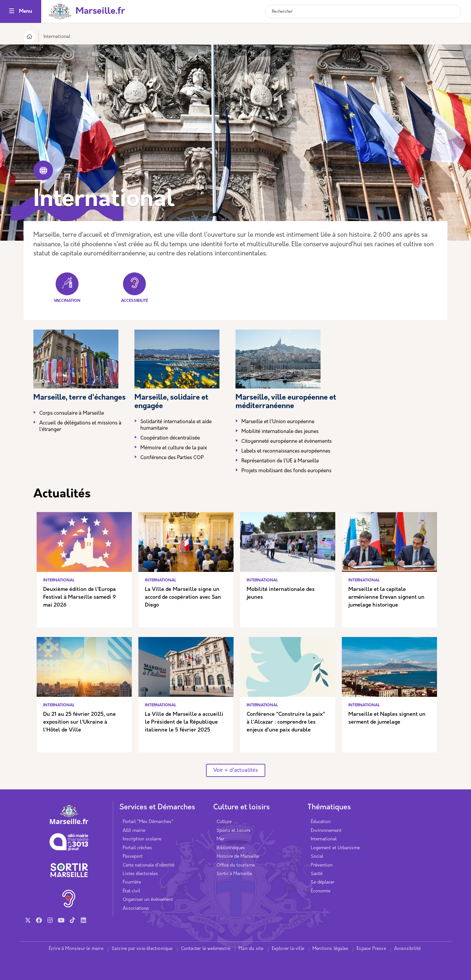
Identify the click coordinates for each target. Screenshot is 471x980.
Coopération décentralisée (170, 438)
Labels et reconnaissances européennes (286, 451)
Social (317, 857)
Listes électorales (140, 874)
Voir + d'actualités (236, 770)
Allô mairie (134, 831)
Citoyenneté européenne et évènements (287, 442)
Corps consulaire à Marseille (72, 413)
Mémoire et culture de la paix (174, 448)
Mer (220, 839)
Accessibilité (134, 288)
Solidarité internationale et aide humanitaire (176, 425)
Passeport (133, 857)
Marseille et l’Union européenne (278, 422)
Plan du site (251, 949)
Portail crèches (137, 848)
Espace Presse (371, 949)
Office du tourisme (236, 865)
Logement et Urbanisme (335, 848)
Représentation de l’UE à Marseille (280, 461)
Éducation (321, 822)
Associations (136, 909)
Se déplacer (323, 882)
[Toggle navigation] (12, 12)
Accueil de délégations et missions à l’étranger (80, 427)
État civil (131, 891)
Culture (224, 822)
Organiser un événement (148, 900)
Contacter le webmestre (206, 949)
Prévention (322, 865)
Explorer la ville (288, 949)
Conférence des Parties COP (172, 458)
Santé (317, 874)
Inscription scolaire (142, 839)
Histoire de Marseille (238, 857)
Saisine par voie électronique (142, 949)
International (324, 839)
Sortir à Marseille (234, 874)
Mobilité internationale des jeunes (281, 432)
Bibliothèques (231, 848)
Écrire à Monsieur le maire (76, 949)
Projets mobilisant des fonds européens (286, 471)
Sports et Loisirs (234, 831)
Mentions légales (330, 949)
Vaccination (67, 288)
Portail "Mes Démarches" (148, 822)
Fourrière (132, 882)
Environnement (326, 831)
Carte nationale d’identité (148, 865)
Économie (321, 891)
